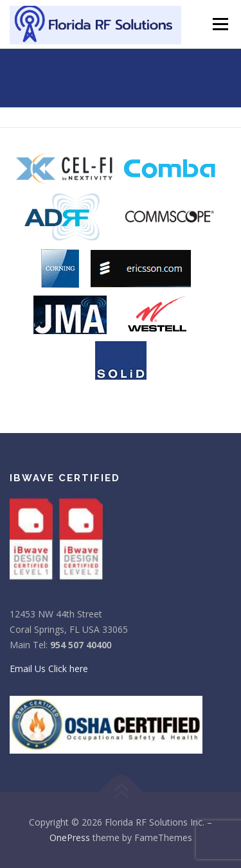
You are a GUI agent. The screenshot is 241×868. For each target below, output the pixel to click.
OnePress (70, 837)
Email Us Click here (49, 669)
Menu (219, 24)
